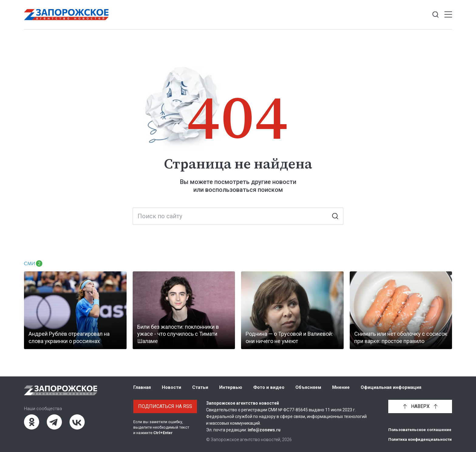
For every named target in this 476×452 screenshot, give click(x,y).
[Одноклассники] (32, 422)
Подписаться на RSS (165, 406)
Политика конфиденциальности (420, 439)
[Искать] (335, 216)
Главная (142, 387)
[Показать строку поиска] (435, 15)
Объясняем (308, 387)
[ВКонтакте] (77, 422)
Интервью (231, 387)
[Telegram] (54, 422)
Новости (172, 387)
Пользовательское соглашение (420, 430)
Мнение (341, 387)
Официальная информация (391, 387)
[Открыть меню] (448, 15)
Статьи (200, 387)
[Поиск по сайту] (238, 216)
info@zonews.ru (264, 430)
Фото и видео (269, 387)
